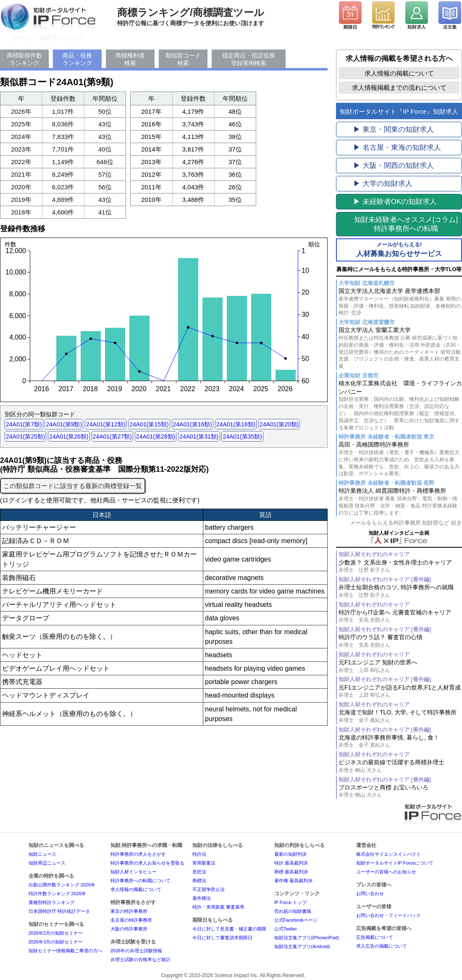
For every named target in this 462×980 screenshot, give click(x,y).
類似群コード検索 (183, 59)
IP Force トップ (290, 902)
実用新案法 (204, 863)
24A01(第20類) (279, 424)
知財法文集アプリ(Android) (302, 946)
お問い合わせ (370, 894)
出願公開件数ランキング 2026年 (62, 885)
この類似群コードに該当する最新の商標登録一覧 (73, 486)
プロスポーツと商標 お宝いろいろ (400, 791)
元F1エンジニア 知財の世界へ (400, 666)
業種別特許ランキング (52, 902)
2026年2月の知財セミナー (56, 933)
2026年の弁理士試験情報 (136, 951)
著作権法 (202, 898)
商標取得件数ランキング (24, 59)
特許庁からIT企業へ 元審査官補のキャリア (400, 616)
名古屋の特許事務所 (131, 920)
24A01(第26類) (69, 436)
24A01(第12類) (106, 424)
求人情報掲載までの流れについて (399, 88)
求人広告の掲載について (382, 946)
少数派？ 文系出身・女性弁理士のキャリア (400, 566)
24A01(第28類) (156, 436)
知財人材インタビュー (134, 872)
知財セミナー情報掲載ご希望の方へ (66, 951)
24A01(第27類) (112, 436)
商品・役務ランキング (77, 59)
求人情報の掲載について (399, 73)
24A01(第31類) (199, 436)
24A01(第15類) (149, 424)
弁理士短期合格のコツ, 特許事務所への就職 (400, 591)
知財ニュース (42, 854)
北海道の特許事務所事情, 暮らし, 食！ (400, 741)
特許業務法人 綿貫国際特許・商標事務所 (400, 502)
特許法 (199, 854)
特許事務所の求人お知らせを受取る (147, 863)
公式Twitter (286, 929)
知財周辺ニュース (47, 863)
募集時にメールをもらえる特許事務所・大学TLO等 (399, 269)
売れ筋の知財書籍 (293, 911)
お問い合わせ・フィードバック (388, 915)
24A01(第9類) (64, 424)
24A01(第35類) (242, 436)
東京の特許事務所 (129, 911)
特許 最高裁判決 (291, 863)
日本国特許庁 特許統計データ (59, 911)
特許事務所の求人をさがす (138, 854)
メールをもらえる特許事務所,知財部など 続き (406, 523)
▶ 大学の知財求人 (383, 184)
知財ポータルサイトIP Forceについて (395, 863)
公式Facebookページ (296, 920)
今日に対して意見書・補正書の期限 (229, 929)
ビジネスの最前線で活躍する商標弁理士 (400, 766)
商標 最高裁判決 (291, 872)
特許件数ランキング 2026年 (58, 894)
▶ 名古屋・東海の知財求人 (397, 148)
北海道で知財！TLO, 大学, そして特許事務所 (400, 716)
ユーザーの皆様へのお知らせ (386, 872)
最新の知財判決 (290, 854)
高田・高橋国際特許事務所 (400, 459)
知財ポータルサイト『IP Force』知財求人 (399, 111)
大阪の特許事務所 (129, 929)
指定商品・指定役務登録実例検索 (249, 59)
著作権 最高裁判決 (293, 881)
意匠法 (199, 872)
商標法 (199, 881)
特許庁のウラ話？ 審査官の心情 (400, 641)
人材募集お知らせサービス (399, 249)
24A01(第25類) (25, 436)
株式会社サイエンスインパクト (388, 854)
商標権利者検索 (130, 59)
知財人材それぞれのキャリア (374, 554)
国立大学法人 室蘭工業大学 (400, 348)
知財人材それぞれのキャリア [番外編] (385, 579)
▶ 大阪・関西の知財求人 (394, 166)
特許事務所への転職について (140, 881)
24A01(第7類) (24, 424)
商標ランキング (61, 38)
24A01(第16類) (193, 424)
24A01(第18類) (236, 424)
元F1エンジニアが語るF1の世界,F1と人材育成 (400, 691)
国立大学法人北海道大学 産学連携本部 (400, 302)
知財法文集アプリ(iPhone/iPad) (307, 938)
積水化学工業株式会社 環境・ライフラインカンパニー (400, 405)
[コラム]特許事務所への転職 (406, 224)
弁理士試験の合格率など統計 (140, 959)
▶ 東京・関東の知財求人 (394, 129)
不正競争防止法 (209, 889)
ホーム (22, 38)
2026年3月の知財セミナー (56, 942)
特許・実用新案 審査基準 (218, 907)
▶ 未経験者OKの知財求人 (395, 202)
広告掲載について (375, 937)
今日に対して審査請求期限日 (222, 938)
